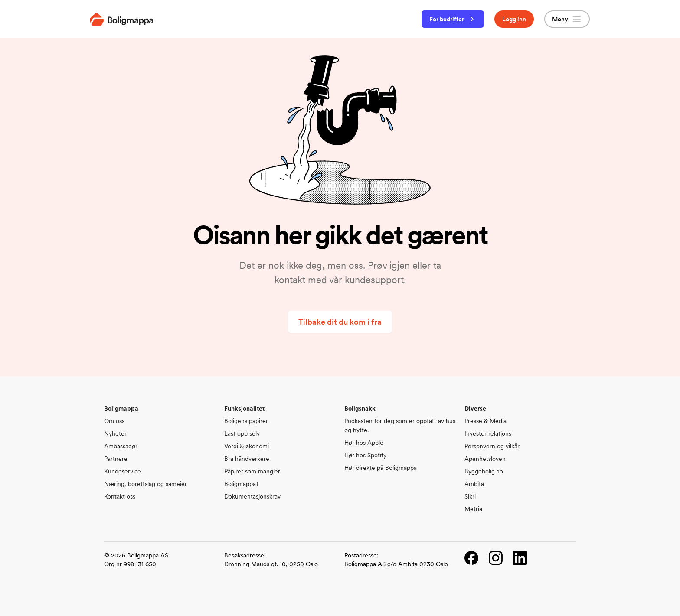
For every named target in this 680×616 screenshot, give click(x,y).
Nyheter (115, 433)
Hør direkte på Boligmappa (381, 468)
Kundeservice (123, 471)
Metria (473, 509)
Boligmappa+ (242, 484)
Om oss (114, 421)
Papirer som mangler (252, 471)
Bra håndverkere (247, 459)
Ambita (474, 484)
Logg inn (514, 19)
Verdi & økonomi (247, 446)
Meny (567, 19)
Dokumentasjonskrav (252, 496)
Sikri (470, 496)
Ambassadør (121, 446)
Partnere (116, 459)
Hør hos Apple (364, 443)
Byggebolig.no (484, 471)
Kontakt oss (120, 496)
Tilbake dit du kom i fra (340, 322)
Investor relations (488, 433)
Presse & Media (485, 421)
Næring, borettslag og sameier (145, 484)
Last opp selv (242, 433)
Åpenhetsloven (485, 459)
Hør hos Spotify (365, 455)
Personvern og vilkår (492, 446)
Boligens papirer (246, 421)
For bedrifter (453, 19)
